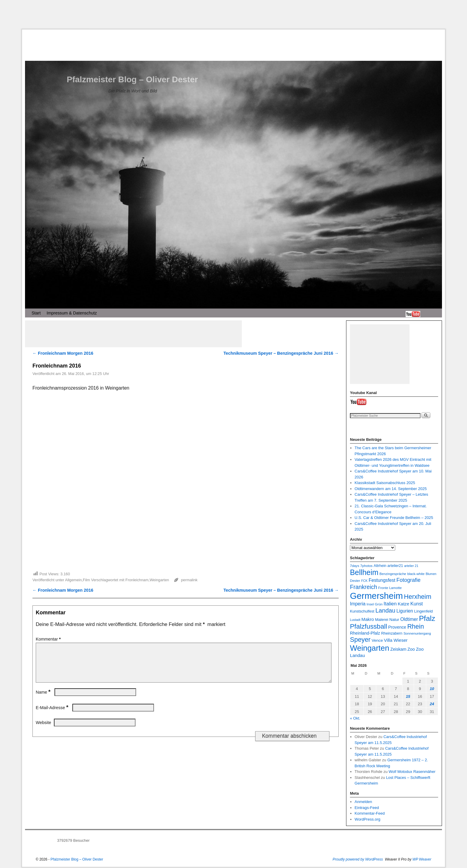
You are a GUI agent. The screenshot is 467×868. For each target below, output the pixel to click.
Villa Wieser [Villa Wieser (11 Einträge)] (396, 640)
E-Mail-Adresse (53, 715)
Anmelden (364, 802)
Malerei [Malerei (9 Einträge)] (382, 620)
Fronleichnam (137, 580)
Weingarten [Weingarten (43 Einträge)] (370, 648)
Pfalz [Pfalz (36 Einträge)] (427, 618)
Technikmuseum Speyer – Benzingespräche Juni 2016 (281, 353)
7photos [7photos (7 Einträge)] (366, 566)
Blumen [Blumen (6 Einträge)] (431, 574)
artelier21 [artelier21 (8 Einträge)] (395, 566)
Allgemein (73, 580)
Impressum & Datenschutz (72, 313)
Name (44, 699)
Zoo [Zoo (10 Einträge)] (411, 649)
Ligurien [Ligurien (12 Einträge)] (405, 611)
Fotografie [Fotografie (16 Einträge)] (408, 580)
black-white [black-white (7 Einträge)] (416, 574)
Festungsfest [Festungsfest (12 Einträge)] (382, 580)
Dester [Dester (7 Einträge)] (355, 581)
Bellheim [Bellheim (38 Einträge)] (364, 572)
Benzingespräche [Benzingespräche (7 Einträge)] (393, 574)
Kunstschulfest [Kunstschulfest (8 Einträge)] (362, 611)
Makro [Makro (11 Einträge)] (368, 619)
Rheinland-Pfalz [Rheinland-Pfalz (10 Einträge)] (365, 633)
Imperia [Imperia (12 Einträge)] (358, 604)
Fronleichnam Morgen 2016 (63, 353)
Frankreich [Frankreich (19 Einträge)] (364, 587)
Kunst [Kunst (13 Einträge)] (417, 604)
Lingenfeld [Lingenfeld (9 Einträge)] (423, 611)
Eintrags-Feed (367, 808)
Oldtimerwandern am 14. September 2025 (391, 489)
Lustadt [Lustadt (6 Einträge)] (355, 620)
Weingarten (159, 580)
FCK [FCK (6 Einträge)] (364, 581)
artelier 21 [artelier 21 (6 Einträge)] (411, 566)
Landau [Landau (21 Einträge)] (385, 610)
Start (36, 313)
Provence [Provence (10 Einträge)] (397, 627)
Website (43, 730)
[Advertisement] (233, 15)
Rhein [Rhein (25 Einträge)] (415, 627)
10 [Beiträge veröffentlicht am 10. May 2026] (432, 689)
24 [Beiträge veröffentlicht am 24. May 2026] (432, 704)
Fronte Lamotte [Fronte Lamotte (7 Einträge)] (390, 588)
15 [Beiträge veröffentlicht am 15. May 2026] (408, 696)
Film (86, 580)
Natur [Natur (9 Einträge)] (394, 620)
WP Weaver (422, 859)
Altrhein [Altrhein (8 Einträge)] (380, 566)
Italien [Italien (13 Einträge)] (390, 604)
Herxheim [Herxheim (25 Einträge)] (418, 597)
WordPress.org (368, 819)
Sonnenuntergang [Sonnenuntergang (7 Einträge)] (417, 633)
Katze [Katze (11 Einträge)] (403, 604)
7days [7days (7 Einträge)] (355, 566)
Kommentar (49, 639)
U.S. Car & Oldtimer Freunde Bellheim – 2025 (394, 518)
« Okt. (355, 718)
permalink (189, 580)
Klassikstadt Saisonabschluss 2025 (385, 483)
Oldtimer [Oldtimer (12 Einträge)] (409, 619)
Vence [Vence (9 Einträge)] (377, 640)
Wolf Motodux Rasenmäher (412, 772)
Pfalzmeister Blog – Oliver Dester (132, 79)
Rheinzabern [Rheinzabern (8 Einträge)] (392, 633)
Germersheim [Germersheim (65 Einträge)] (376, 596)
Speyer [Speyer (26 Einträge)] (360, 640)
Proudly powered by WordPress (358, 859)
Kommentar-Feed (370, 813)
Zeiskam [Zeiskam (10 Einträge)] (398, 649)
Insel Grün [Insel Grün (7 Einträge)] (375, 604)
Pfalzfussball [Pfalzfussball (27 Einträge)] (369, 626)
